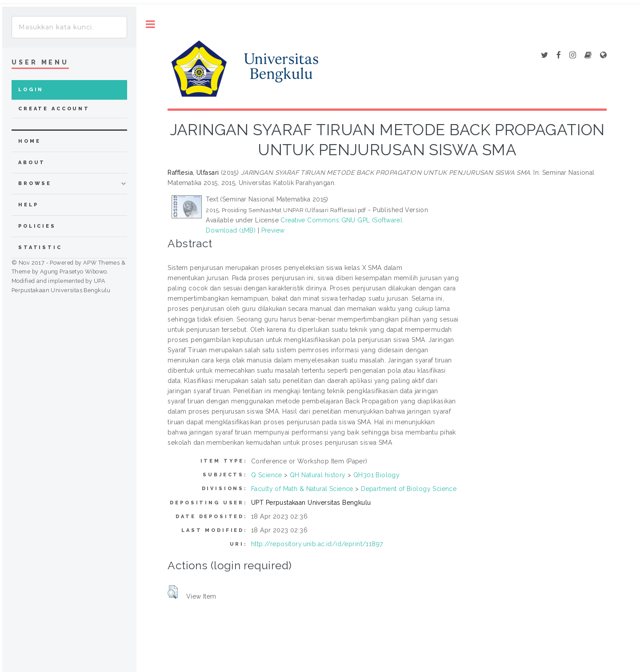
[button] (173, 592)
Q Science (267, 475)
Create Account (54, 109)
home (29, 141)
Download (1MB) (231, 230)
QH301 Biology (376, 475)
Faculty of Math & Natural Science (302, 489)
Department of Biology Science (409, 489)
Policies (37, 226)
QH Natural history (318, 475)
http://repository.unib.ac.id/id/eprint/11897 (317, 544)
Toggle (150, 24)
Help (28, 205)
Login (31, 90)
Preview (273, 230)
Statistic (40, 247)
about (32, 163)
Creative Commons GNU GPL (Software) (341, 220)
